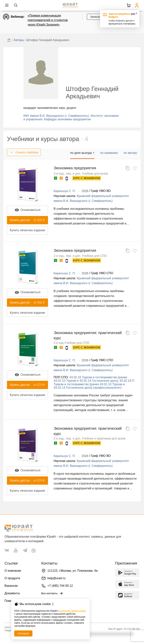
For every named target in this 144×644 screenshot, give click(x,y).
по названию (109, 153)
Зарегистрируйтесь (119, 14)
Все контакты (52, 593)
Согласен (23, 633)
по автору (130, 153)
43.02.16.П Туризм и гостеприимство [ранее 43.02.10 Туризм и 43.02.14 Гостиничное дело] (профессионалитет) (94, 384)
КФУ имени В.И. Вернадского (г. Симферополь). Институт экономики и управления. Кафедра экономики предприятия (71, 117)
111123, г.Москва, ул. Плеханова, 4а (73, 571)
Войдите (113, 17)
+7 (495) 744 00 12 (60, 586)
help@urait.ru (56, 578)
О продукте (12, 578)
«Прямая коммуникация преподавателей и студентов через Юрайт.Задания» (48, 20)
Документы (12, 593)
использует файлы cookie (73, 611)
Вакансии (11, 586)
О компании (13, 571)
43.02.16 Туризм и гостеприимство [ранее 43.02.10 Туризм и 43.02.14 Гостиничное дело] (90, 379)
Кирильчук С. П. (65, 191)
